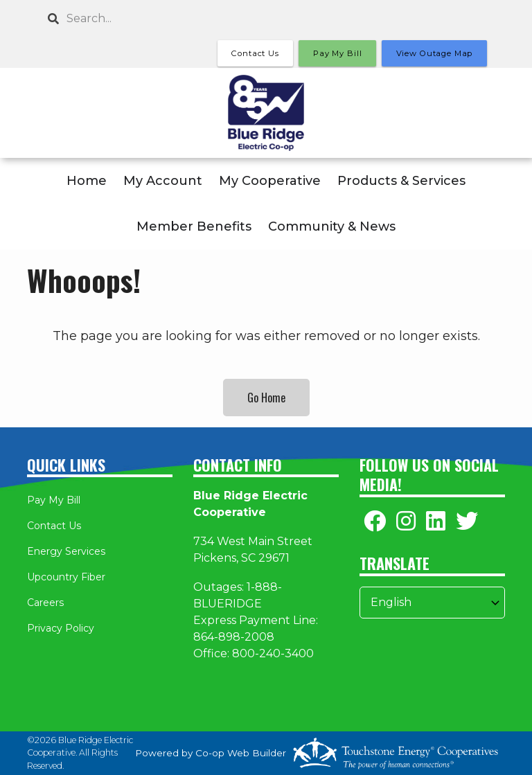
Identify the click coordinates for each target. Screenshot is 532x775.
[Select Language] (432, 603)
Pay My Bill (54, 500)
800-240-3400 (273, 653)
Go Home (266, 398)
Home (87, 181)
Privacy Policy (61, 628)
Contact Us (54, 526)
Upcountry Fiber (66, 577)
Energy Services (66, 551)
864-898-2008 (234, 637)
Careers (45, 603)
